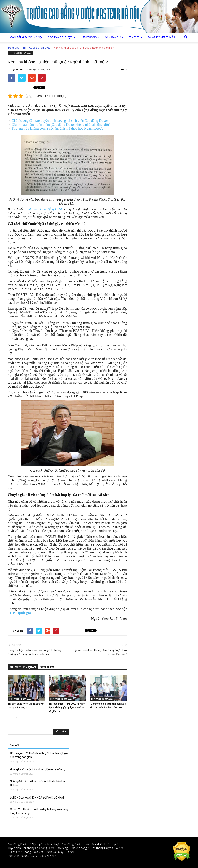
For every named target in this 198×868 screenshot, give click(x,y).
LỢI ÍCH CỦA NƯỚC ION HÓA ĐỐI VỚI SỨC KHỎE (37, 798)
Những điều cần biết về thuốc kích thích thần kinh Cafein (38, 783)
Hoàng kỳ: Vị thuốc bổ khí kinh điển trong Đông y (38, 770)
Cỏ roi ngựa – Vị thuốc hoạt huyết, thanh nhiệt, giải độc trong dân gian (39, 755)
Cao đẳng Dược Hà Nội (22, 844)
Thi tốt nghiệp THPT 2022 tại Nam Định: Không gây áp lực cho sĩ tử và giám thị (67, 707)
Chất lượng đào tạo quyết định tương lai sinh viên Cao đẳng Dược (60, 121)
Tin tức (136, 37)
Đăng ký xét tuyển (161, 37)
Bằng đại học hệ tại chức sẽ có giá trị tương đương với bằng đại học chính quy (35, 652)
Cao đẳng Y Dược (62, 37)
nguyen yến (18, 69)
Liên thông (90, 37)
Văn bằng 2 (115, 37)
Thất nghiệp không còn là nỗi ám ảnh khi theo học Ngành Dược (57, 128)
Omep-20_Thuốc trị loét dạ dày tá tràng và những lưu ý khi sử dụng (39, 811)
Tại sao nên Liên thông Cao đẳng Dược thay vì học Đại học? (100, 652)
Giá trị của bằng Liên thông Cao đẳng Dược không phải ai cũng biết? (61, 124)
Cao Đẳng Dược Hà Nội (27, 37)
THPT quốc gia (19, 613)
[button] (186, 37)
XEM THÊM (47, 667)
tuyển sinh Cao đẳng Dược (44, 209)
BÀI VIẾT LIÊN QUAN (23, 667)
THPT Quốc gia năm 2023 (20, 53)
